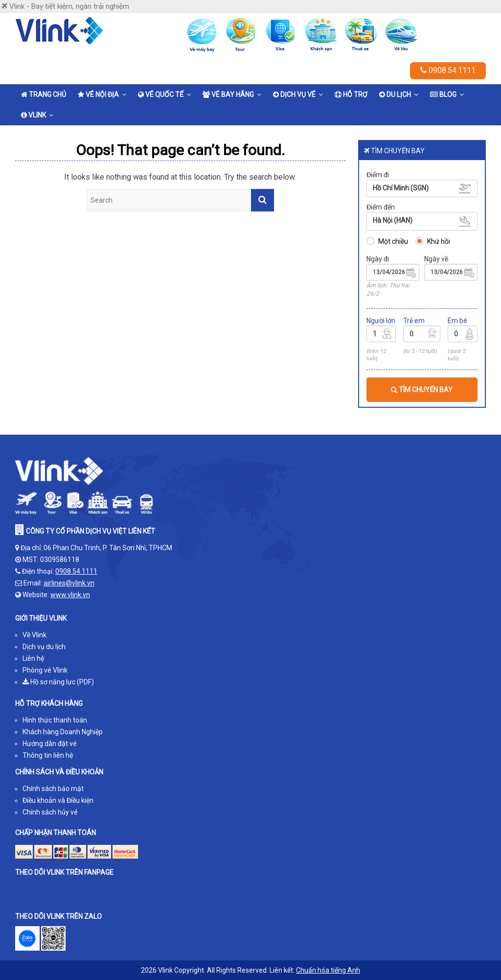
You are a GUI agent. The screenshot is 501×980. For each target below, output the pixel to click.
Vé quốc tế (161, 94)
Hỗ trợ (351, 94)
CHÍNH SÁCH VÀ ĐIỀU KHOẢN (59, 772)
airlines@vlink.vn (69, 583)
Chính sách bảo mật (53, 789)
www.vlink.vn (70, 595)
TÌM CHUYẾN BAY (422, 390)
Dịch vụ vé (294, 94)
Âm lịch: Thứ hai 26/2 (388, 290)
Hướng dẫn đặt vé (50, 744)
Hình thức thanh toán (55, 720)
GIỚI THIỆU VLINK (41, 618)
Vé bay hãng (228, 94)
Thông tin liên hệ (48, 755)
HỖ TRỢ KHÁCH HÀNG (49, 703)
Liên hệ (33, 658)
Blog (443, 94)
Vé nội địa (98, 94)
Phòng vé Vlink (45, 670)
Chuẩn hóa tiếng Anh (328, 970)
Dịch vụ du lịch (44, 647)
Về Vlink (34, 635)
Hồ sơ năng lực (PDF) (58, 682)
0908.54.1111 (448, 70)
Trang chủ (44, 94)
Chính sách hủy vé (50, 812)
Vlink (34, 115)
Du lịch (395, 94)
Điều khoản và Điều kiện (58, 800)
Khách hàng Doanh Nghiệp (63, 732)
